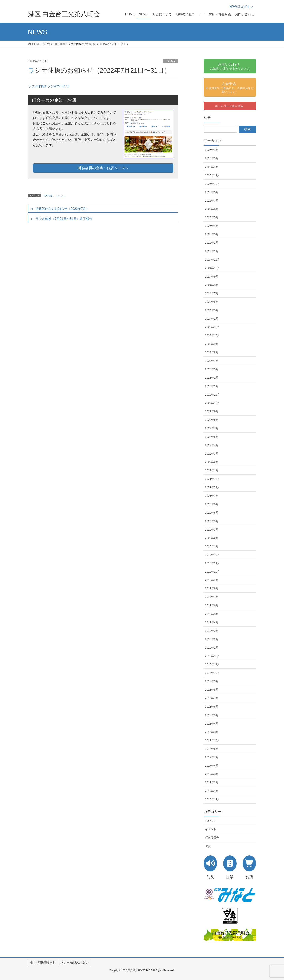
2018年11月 (212, 664)
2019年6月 (212, 605)
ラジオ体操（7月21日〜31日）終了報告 (64, 219)
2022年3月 (212, 454)
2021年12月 (212, 479)
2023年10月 (212, 335)
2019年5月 (212, 614)
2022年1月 (212, 470)
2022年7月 (212, 428)
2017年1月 (212, 791)
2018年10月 (212, 673)
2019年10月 (212, 572)
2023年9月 (212, 344)
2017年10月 (212, 740)
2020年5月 (212, 521)
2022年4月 (212, 445)
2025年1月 (212, 251)
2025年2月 (212, 243)
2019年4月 (212, 622)
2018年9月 (212, 681)
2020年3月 (212, 530)
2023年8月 (212, 352)
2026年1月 (212, 167)
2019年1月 (212, 648)
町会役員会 (212, 838)
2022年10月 (212, 403)
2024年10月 (212, 268)
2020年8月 (212, 504)
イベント (60, 196)
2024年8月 (212, 285)
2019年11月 (212, 563)
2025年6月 (212, 209)
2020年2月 (212, 538)
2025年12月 (212, 175)
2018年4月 (212, 724)
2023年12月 (212, 327)
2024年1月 (212, 319)
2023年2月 (212, 378)
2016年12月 (212, 799)
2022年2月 (212, 462)
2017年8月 (212, 749)
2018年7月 (212, 698)
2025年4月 (212, 226)
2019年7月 (212, 597)
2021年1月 (212, 496)
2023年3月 (212, 369)
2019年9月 (212, 580)
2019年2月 (212, 639)
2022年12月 (212, 395)
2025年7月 (212, 201)
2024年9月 (212, 277)
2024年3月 (212, 310)
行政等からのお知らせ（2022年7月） (62, 209)
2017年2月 (212, 782)
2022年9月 (212, 411)
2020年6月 (212, 513)
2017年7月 (212, 757)
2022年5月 (212, 437)
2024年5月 (212, 302)
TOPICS (171, 61)
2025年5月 (212, 217)
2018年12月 (212, 656)
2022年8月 (212, 420)
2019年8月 (212, 588)
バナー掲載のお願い (74, 962)
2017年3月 (212, 774)
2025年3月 (212, 234)
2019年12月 (212, 555)
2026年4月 (212, 150)
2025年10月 (212, 184)
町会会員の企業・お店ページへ (103, 168)
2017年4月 (212, 766)
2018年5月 (212, 715)
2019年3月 (212, 631)
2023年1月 (212, 386)
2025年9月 (212, 192)
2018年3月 (212, 732)
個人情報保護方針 (43, 962)
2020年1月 (212, 546)
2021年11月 (212, 487)
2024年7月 (212, 293)
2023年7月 (212, 361)
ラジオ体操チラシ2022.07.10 (49, 86)
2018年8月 (212, 690)
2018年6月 (212, 707)
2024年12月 (212, 260)
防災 (208, 846)
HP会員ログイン (241, 7)
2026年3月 (212, 158)
